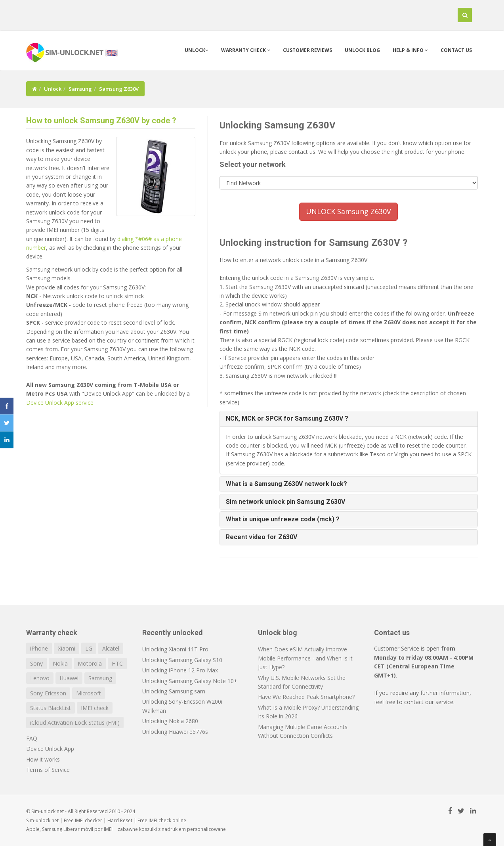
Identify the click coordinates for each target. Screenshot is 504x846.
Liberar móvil (78, 829)
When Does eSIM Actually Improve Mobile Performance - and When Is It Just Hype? (305, 658)
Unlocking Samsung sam (174, 691)
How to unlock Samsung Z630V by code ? (101, 121)
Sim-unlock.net (42, 820)
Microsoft (89, 693)
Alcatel (111, 648)
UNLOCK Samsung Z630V (348, 211)
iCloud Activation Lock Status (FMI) (75, 723)
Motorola (90, 663)
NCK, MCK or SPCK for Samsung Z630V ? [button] (287, 418)
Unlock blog (362, 50)
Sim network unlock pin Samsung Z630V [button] (285, 502)
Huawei (69, 678)
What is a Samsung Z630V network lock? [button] (286, 484)
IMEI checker (89, 820)
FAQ (32, 738)
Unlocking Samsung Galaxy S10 (182, 660)
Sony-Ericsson (48, 693)
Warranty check (246, 50)
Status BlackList (51, 708)
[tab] (349, 419)
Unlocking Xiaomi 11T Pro (175, 649)
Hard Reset (120, 820)
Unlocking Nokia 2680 (170, 721)
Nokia (60, 663)
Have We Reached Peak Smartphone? (306, 697)
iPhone (39, 648)
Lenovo (40, 678)
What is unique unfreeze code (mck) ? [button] (283, 519)
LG (89, 648)
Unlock (197, 50)
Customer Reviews (307, 50)
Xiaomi (67, 648)
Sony (36, 663)
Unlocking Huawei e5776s (175, 732)
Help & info (410, 50)
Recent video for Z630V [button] (262, 537)
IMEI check (95, 708)
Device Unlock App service (60, 403)
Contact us (456, 50)
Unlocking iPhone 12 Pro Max (180, 670)
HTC (117, 663)
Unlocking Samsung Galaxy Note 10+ (190, 681)
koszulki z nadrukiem (162, 829)
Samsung (80, 89)
